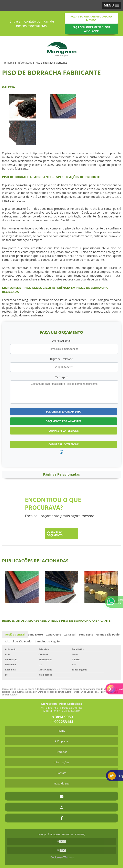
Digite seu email (61, 341)
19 (61, 717)
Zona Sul (70, 634)
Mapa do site (61, 783)
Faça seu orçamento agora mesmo (91, 18)
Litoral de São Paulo (18, 641)
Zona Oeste (54, 634)
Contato (61, 773)
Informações (62, 762)
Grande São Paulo (108, 634)
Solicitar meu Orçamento (64, 412)
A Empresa (61, 741)
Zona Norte (35, 634)
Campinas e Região (47, 641)
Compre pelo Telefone (64, 431)
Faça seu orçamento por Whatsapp (91, 29)
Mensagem (62, 377)
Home (61, 731)
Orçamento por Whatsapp (64, 421)
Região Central (15, 634)
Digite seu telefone (61, 359)
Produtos (62, 752)
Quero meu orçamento (55, 533)
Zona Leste (86, 634)
